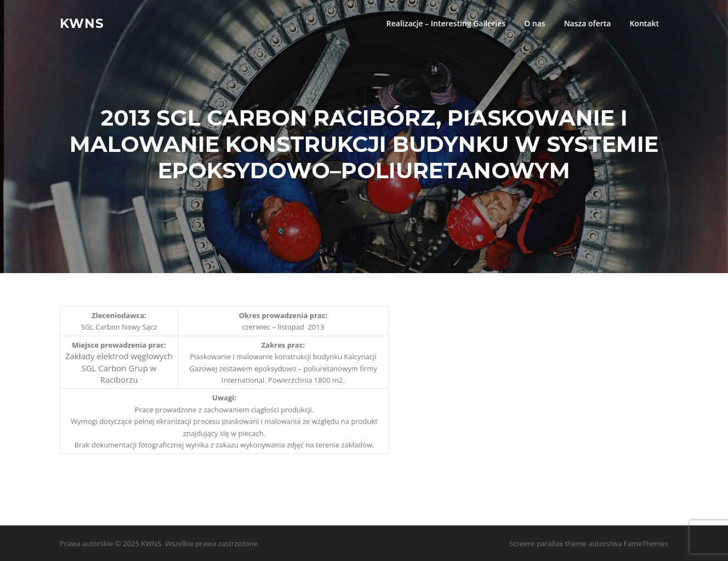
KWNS (82, 23)
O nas (535, 23)
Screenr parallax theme (548, 543)
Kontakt (644, 23)
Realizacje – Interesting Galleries (446, 23)
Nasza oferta (588, 23)
